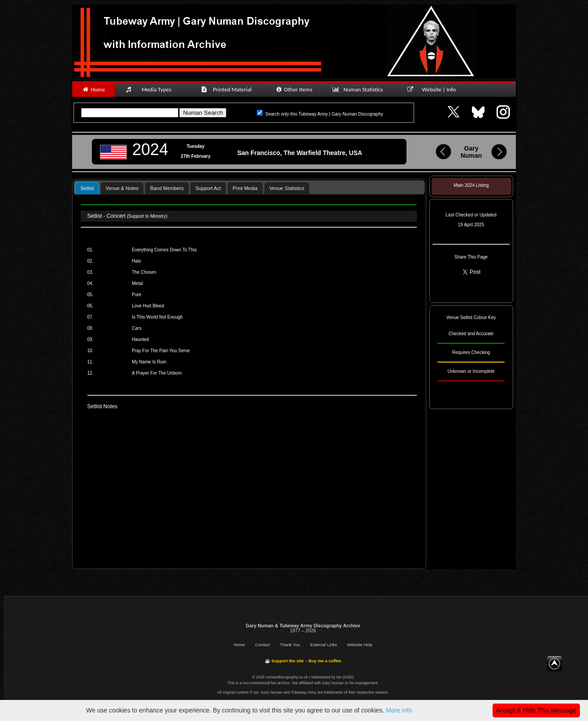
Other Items (294, 89)
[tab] (87, 188)
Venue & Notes (122, 188)
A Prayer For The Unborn (157, 373)
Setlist (87, 188)
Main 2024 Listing (471, 185)
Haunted (140, 339)
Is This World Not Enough (157, 317)
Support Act (208, 188)
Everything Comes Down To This (164, 250)
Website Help (359, 645)
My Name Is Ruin (149, 362)
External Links (324, 645)
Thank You (290, 645)
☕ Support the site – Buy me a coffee (303, 661)
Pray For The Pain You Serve (161, 351)
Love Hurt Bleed (148, 306)
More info (399, 710)
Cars (136, 328)
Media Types (152, 89)
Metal (137, 283)
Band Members (167, 188)
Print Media (245, 188)
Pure (136, 295)
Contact (262, 645)
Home (93, 89)
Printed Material (228, 89)
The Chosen (144, 272)
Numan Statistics (359, 89)
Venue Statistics (287, 188)
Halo (136, 261)
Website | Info (435, 89)
